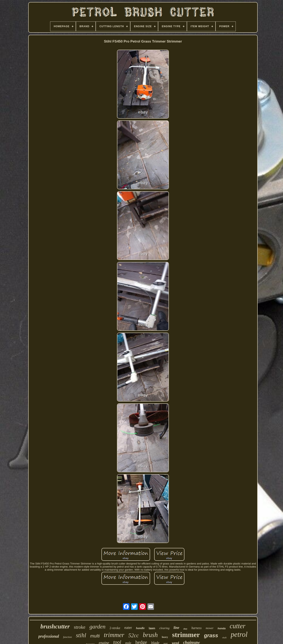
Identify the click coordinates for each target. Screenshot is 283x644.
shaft (224, 637)
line (176, 628)
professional (49, 636)
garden (97, 627)
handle (140, 628)
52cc (134, 635)
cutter (238, 626)
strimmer (186, 635)
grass (211, 635)
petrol (239, 634)
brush (150, 635)
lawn (152, 628)
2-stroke (115, 628)
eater (128, 628)
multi (95, 636)
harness (197, 628)
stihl (81, 635)
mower (210, 628)
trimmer (114, 635)
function (68, 637)
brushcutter (55, 626)
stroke (80, 627)
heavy (165, 637)
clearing (164, 628)
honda (222, 628)
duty (185, 629)
